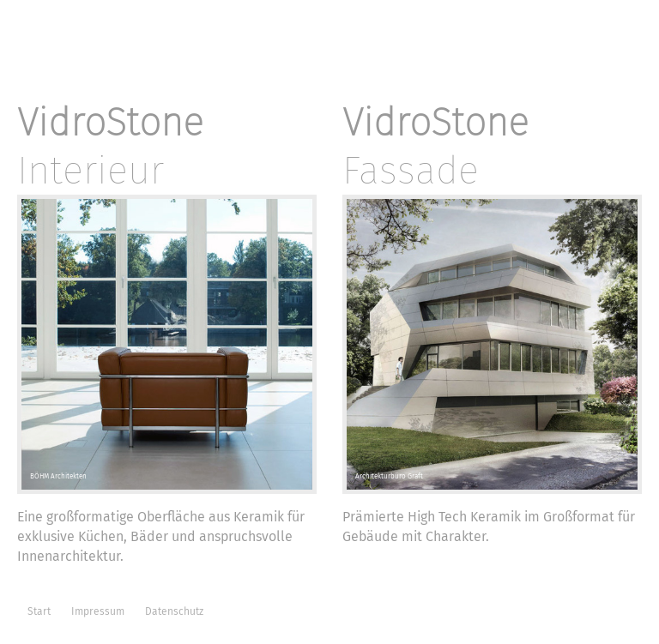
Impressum (98, 611)
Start (39, 611)
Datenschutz (174, 611)
